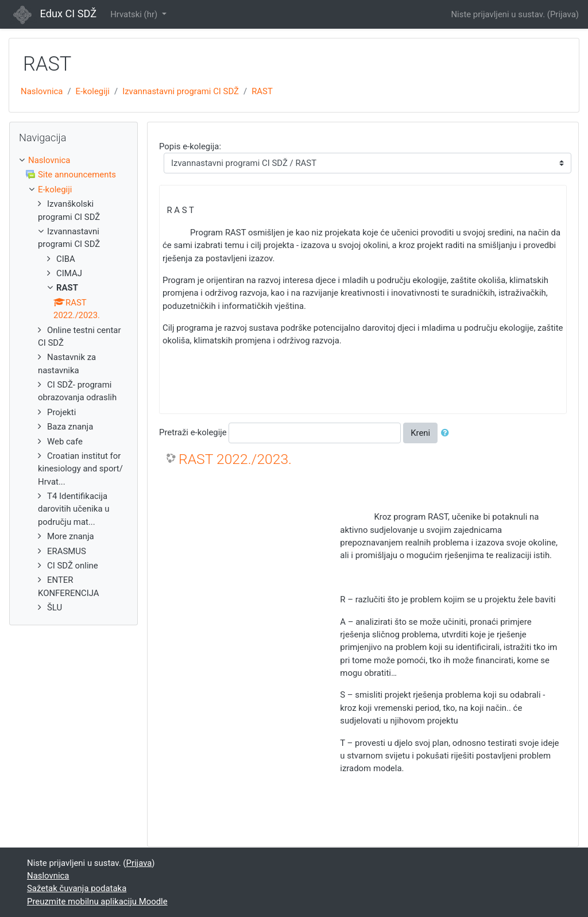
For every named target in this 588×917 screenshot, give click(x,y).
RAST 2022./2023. (235, 459)
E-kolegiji (93, 91)
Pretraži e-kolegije (193, 432)
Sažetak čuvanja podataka (77, 888)
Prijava (563, 14)
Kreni (420, 433)
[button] (447, 433)
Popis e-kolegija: (190, 146)
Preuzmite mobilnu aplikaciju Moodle (97, 901)
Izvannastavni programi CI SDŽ (181, 91)
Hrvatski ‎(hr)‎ (135, 14)
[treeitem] (73, 160)
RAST (262, 91)
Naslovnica (42, 91)
